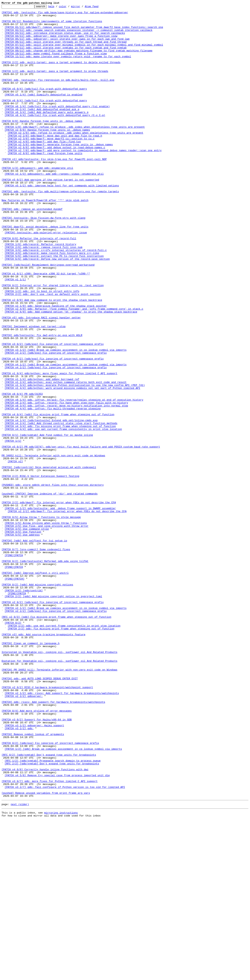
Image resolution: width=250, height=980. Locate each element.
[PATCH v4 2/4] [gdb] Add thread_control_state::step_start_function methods (61, 507)
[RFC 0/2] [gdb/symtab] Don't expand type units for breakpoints (49, 905)
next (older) (20, 963)
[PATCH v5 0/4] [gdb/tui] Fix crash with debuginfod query (44, 106)
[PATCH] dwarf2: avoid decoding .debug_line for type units (45, 271)
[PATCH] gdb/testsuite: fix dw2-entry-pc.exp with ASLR (42, 401)
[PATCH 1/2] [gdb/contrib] (24, 708)
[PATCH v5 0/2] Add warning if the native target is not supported (50, 215)
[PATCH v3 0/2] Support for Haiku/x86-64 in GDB (37, 863)
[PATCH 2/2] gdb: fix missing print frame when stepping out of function (61, 753)
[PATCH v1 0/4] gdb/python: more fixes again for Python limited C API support (59, 447)
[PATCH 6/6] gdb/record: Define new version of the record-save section (57, 310)
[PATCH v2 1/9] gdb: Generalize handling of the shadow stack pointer (56, 366)
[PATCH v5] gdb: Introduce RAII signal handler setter (41, 380)
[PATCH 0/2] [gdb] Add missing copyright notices (37, 701)
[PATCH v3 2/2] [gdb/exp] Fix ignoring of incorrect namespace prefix (56, 423)
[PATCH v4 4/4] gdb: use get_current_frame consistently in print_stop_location (63, 514)
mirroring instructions (61, 972)
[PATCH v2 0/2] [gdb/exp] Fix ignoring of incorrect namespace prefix (53, 722)
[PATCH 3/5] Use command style (27, 634)
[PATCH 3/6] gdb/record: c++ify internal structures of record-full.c (56, 299)
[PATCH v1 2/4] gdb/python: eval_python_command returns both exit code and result (66, 458)
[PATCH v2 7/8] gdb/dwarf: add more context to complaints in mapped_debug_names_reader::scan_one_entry (85, 180)
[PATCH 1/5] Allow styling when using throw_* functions (46, 627)
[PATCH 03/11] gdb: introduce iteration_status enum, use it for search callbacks (65, 39)
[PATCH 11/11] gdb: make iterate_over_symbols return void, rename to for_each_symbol (68, 67)
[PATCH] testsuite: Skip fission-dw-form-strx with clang (43, 261)
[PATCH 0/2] (13, 746)
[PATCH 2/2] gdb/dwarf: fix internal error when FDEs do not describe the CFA (59, 602)
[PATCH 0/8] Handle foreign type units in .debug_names (42, 144)
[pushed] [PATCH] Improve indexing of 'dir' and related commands (50, 592)
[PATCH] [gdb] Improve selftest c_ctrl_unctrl (35, 687)
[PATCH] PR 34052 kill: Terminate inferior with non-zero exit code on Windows (59, 803)
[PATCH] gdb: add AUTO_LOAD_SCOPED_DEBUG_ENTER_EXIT (40, 813)
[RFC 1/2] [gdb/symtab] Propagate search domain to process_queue (53, 912)
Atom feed (98, 7)
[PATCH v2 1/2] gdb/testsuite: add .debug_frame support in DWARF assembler (60, 609)
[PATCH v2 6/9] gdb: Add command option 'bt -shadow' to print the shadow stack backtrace (71, 373)
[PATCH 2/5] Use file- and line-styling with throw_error (47, 630)
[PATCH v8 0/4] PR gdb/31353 (22, 472)
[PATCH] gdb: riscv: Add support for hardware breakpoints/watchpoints (53, 842)
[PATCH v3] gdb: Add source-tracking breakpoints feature (43, 761)
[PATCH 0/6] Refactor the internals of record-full (39, 285)
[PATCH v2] (15, 553)
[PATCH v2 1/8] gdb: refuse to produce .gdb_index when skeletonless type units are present (75, 158)
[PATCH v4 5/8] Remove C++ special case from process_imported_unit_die (57, 930)
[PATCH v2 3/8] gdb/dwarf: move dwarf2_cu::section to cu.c (51, 165)
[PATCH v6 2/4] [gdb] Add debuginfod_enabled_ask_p (42, 130)
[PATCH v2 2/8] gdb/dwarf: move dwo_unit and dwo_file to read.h (55, 162)
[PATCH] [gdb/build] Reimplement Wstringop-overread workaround (48, 317)
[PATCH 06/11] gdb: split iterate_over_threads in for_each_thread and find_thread (66, 49)
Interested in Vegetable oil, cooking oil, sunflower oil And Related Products (59, 782)
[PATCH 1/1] (13, 528)
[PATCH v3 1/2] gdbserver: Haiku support (34, 870)
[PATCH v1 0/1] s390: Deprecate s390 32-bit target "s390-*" (46, 327)
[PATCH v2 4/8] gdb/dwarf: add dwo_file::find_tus (44, 169)
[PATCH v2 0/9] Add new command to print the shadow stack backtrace (52, 359)
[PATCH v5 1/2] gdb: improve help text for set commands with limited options (62, 222)
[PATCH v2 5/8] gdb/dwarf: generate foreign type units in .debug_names (60, 173)
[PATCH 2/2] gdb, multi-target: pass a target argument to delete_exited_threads (61, 74)
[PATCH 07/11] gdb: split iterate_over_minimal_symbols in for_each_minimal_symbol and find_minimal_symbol (84, 53)
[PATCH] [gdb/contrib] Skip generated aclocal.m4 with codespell (49, 560)
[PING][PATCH (14, 665)
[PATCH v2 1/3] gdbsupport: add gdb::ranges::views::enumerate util (54, 208)
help (57, 7)
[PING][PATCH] (15, 694)
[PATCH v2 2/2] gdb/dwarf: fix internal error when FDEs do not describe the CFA (67, 613)
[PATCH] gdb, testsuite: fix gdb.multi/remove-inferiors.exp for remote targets (60, 229)
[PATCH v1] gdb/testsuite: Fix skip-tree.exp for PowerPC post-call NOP (54, 190)
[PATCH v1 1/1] (15, 334)
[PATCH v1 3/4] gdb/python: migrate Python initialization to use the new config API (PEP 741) (75, 461)
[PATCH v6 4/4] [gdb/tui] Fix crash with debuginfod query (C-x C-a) (55, 137)
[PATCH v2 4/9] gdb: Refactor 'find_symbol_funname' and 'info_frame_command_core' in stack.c (74, 370)
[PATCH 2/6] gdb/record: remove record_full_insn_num (44, 296)
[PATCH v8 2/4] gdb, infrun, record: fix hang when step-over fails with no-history (66, 482)
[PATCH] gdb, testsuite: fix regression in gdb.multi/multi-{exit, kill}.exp (58, 95)
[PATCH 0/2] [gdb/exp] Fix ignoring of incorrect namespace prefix (50, 891)
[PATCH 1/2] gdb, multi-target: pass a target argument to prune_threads (55, 85)
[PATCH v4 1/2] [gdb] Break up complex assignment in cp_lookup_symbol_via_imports (66, 437)
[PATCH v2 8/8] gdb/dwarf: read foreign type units (45, 183)
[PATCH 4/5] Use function (23, 637)
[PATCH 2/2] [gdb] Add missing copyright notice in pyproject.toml (53, 715)
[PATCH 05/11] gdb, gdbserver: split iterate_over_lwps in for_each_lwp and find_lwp (67, 46)
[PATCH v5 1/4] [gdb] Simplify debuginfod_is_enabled (44, 113)
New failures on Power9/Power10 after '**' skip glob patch (45, 239)
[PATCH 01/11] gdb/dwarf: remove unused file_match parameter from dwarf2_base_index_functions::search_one (84, 32)
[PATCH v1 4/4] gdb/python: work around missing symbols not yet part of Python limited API (72, 465)
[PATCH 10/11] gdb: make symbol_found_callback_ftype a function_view (56, 63)
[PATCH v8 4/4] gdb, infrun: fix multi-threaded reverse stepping (53, 489)
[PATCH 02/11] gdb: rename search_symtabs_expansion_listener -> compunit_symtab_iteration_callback (79, 35)
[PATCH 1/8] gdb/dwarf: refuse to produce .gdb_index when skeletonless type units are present (75, 151)
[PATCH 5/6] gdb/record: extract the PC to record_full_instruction (54, 306)
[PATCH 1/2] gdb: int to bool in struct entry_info (42, 349)
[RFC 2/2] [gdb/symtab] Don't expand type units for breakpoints (52, 915)
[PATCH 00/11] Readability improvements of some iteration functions (52, 25)
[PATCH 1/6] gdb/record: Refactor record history (41, 292)
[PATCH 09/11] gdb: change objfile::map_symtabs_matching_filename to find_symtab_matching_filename (79, 60)
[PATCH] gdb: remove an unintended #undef (32, 250)
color (69, 7)
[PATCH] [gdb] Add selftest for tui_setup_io (34, 648)
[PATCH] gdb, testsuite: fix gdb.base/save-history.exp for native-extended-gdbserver (65, 14)
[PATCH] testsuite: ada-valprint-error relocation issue (46, 278)
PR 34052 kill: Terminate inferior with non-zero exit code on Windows (53, 546)
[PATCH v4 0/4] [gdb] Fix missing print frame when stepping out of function (58, 496)
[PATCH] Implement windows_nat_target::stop (34, 391)
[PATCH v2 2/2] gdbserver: (24, 834)
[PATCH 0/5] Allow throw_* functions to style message (41, 620)
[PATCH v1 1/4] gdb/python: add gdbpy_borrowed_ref (42, 454)
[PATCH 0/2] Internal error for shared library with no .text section (53, 342)
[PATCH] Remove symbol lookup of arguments (33, 880)
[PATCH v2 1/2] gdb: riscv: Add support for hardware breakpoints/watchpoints (62, 831)
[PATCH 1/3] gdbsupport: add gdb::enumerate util (37, 201)
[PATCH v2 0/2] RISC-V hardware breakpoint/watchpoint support (47, 824)
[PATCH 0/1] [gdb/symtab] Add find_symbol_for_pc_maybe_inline (47, 521)
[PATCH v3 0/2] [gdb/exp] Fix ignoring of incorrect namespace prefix (53, 412)
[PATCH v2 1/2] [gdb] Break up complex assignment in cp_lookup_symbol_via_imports (66, 729)
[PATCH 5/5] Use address (22, 641)
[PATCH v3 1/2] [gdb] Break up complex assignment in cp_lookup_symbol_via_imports (66, 419)
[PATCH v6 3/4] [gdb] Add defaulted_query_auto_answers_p (47, 134)
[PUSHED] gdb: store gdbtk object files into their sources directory (53, 581)
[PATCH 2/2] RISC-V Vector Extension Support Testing (40, 570)
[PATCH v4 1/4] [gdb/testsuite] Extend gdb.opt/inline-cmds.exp (51, 503)
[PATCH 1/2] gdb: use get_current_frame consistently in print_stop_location (64, 750)
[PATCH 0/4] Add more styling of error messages (37, 852)
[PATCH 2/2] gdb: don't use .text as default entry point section (53, 352)
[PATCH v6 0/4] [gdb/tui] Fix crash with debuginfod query (44, 120)
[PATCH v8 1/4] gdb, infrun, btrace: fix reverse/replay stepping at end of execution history (74, 479)
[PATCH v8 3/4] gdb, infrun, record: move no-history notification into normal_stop (66, 486)
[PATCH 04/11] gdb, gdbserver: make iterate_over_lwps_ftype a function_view (61, 42)
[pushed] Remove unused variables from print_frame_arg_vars (46, 951)
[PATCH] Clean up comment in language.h (30, 771)
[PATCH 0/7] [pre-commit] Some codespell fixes (36, 658)
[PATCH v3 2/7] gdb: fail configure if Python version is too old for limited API (65, 944)
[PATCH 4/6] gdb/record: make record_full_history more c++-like (52, 303)
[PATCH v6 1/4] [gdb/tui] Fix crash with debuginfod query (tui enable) (57, 127)
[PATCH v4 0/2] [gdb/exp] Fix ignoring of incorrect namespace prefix (53, 430)
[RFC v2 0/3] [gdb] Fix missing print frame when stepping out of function (56, 739)
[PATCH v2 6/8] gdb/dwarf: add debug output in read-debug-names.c (56, 176)
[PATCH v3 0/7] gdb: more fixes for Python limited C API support (50, 937)
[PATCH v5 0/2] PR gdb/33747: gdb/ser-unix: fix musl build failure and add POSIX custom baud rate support (81, 535)
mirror (82, 7)
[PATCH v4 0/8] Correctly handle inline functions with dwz (45, 922)
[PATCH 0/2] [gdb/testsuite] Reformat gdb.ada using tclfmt (45, 673)
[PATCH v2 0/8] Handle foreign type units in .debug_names (47, 155)
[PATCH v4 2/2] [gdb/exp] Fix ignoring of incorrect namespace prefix (56, 440)
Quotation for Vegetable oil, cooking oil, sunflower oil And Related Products (59, 792)
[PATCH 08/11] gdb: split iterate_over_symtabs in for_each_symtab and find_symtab (66, 56)
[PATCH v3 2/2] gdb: (19, 873)
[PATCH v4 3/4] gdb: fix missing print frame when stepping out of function (60, 511)
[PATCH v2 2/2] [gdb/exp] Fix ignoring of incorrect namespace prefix (56, 732)
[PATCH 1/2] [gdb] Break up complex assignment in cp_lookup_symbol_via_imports (63, 898)
